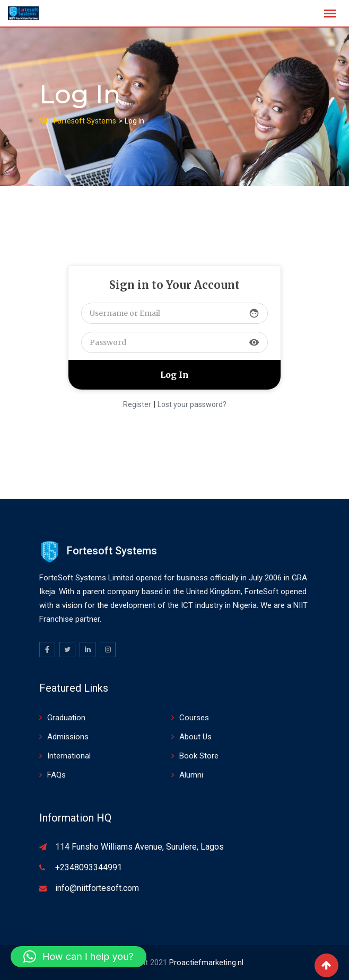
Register (137, 404)
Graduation (66, 718)
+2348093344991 (89, 867)
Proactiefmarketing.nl (206, 963)
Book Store (199, 756)
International (69, 756)
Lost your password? (192, 404)
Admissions (68, 737)
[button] (78, 957)
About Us (195, 737)
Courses (194, 718)
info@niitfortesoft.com (97, 888)
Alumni (191, 775)
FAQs (56, 775)
